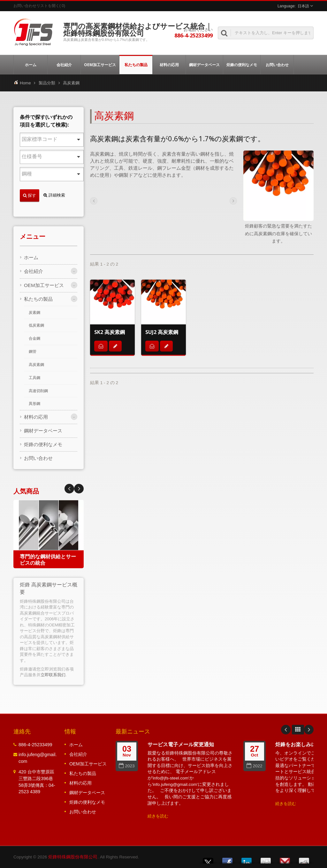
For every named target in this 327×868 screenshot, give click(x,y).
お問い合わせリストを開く (36, 6)
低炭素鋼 (36, 325)
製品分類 (47, 83)
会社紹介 (64, 65)
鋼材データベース (204, 65)
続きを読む (158, 816)
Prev (79, 489)
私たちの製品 (136, 65)
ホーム (30, 65)
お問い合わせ (277, 65)
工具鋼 (34, 378)
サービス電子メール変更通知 (181, 744)
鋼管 (33, 352)
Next (69, 489)
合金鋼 (34, 338)
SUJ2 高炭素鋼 (162, 332)
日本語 (303, 6)
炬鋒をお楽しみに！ (298, 744)
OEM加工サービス (100, 65)
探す (30, 195)
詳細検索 (54, 195)
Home (25, 83)
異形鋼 (34, 404)
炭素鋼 (34, 313)
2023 (127, 766)
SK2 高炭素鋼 (110, 332)
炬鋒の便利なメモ (242, 65)
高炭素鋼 (36, 365)
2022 (254, 766)
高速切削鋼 (38, 391)
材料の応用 (169, 65)
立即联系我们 (53, 675)
